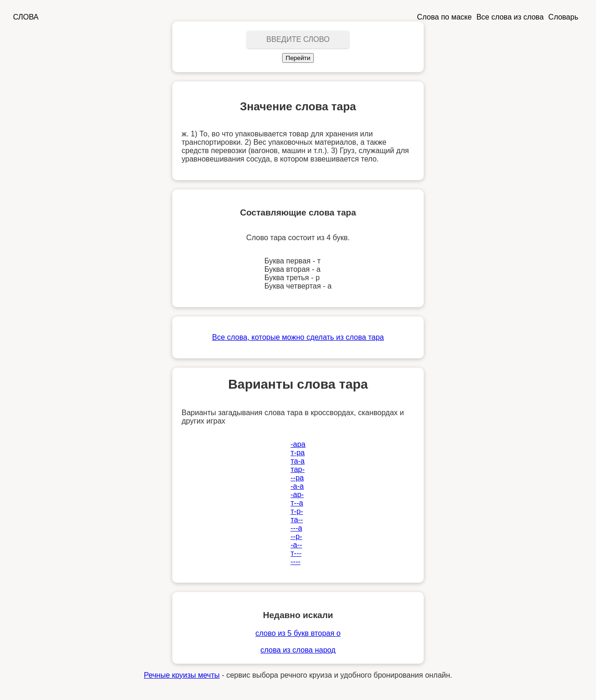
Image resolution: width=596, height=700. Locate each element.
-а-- (296, 545)
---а (296, 528)
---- (295, 562)
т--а (297, 503)
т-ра (298, 453)
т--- (296, 553)
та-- (297, 520)
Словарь (563, 17)
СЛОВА (26, 17)
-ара (298, 444)
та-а (298, 461)
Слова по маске (445, 17)
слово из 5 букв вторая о (298, 633)
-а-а (297, 486)
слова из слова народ (298, 650)
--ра (297, 478)
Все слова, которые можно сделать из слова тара (298, 337)
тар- (298, 469)
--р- (296, 536)
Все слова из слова (510, 17)
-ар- (297, 495)
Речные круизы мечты (182, 675)
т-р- (297, 511)
